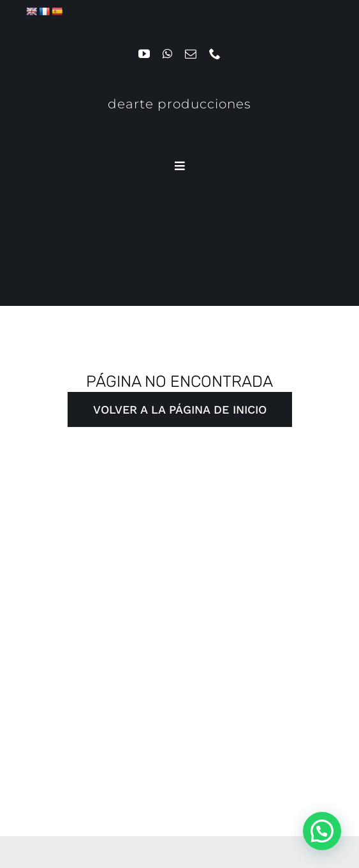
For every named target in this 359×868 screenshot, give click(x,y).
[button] (322, 831)
